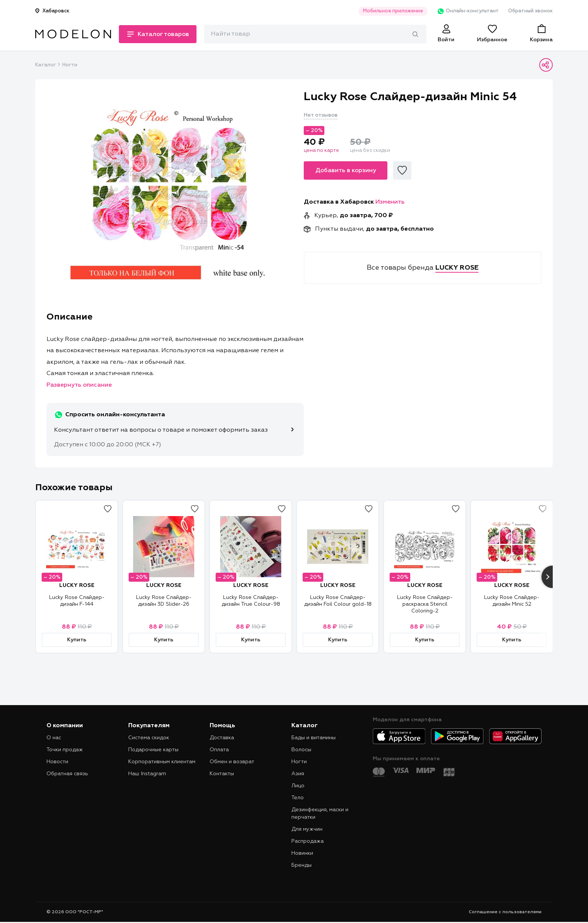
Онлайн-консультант (468, 11)
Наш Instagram (147, 774)
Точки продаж (65, 750)
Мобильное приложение (393, 11)
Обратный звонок (530, 11)
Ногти (70, 65)
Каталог (45, 65)
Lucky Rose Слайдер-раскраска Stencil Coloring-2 (425, 604)
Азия (298, 774)
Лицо (298, 786)
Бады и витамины (313, 738)
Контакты (222, 774)
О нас (54, 738)
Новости (57, 762)
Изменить (390, 202)
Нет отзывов (321, 115)
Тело (298, 798)
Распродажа (307, 841)
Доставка (222, 738)
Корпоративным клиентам (162, 762)
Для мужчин (307, 829)
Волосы (301, 750)
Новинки (302, 853)
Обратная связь (67, 774)
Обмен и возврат (232, 762)
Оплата (219, 750)
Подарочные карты (153, 750)
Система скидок (149, 738)
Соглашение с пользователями (505, 912)
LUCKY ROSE (77, 585)
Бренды (301, 865)
